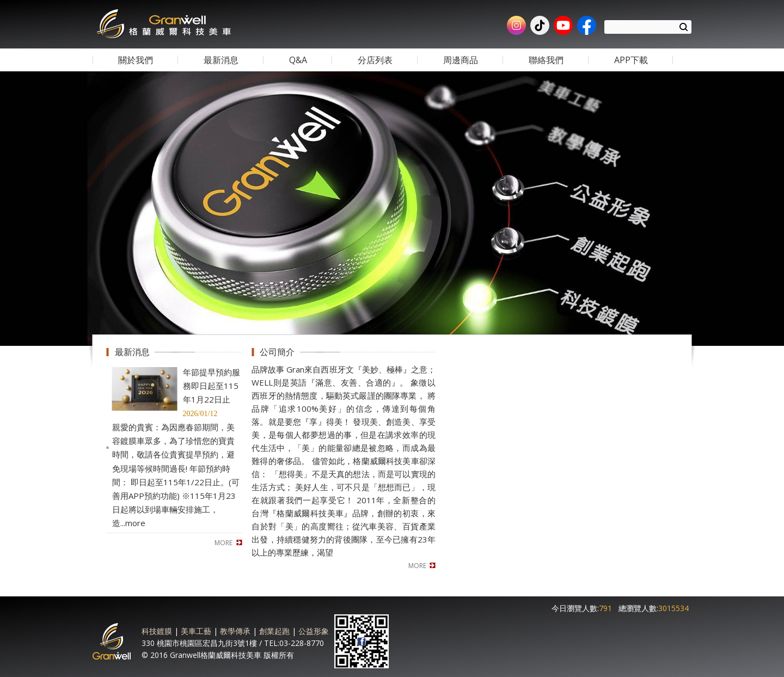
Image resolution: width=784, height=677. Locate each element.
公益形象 (314, 631)
